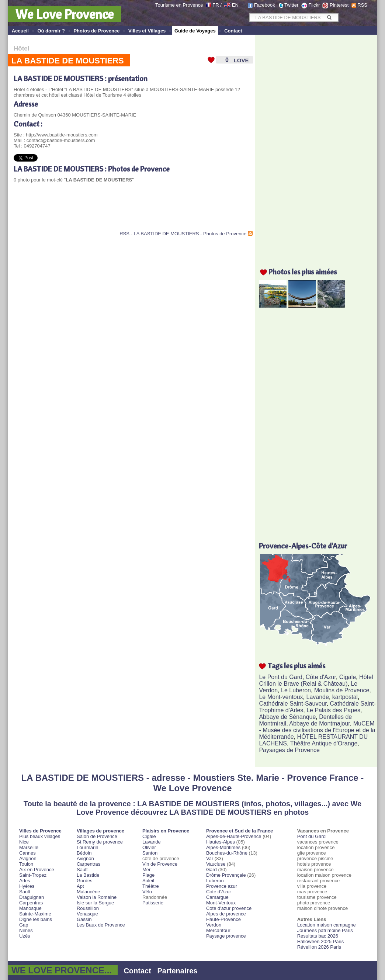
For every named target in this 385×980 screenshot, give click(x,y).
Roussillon (88, 908)
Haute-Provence (223, 919)
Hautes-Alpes (221, 842)
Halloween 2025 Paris (320, 941)
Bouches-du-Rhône (227, 853)
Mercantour (218, 930)
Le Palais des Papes (333, 710)
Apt (80, 886)
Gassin (84, 919)
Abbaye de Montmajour (320, 723)
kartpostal (345, 697)
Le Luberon (296, 690)
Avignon (28, 858)
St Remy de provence (100, 842)
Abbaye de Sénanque (287, 717)
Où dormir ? (51, 31)
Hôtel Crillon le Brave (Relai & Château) (316, 680)
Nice (24, 842)
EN (235, 5)
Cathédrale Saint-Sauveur (293, 704)
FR (216, 5)
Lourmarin (88, 847)
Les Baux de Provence (101, 925)
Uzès (25, 936)
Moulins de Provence (342, 690)
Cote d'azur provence (229, 908)
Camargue (217, 897)
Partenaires (178, 971)
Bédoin (84, 853)
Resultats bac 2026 (318, 936)
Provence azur (222, 886)
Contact (233, 31)
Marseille (29, 847)
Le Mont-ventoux (281, 697)
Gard (211, 870)
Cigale (348, 677)
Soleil (148, 881)
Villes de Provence (40, 831)
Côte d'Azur (321, 677)
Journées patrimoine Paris (325, 930)
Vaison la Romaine (97, 897)
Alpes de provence (226, 914)
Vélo (147, 892)
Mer (146, 870)
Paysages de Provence (289, 750)
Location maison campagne (327, 925)
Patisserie (153, 903)
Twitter (291, 5)
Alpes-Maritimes (223, 847)
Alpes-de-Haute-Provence (234, 836)
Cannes (27, 853)
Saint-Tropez (33, 875)
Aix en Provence (37, 870)
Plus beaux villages (40, 836)
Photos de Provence (96, 31)
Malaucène (89, 892)
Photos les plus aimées (303, 272)
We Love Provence (65, 14)
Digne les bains (36, 919)
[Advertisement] (100, 212)
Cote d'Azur (219, 892)
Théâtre (151, 886)
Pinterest (339, 5)
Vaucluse (216, 864)
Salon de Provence (97, 836)
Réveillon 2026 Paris (319, 947)
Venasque (87, 914)
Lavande (318, 697)
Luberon (215, 881)
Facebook (265, 5)
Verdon (214, 925)
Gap (24, 925)
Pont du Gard (311, 836)
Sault (25, 892)
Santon (150, 853)
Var (210, 858)
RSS (362, 5)
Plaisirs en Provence (166, 831)
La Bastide (88, 875)
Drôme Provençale (226, 875)
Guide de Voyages (195, 31)
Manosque (30, 908)
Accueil (20, 31)
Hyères (27, 886)
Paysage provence (226, 936)
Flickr (314, 5)
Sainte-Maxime (35, 914)
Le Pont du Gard (280, 677)
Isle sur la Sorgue (95, 903)
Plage (148, 875)
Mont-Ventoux (221, 903)
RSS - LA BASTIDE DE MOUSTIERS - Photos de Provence (183, 234)
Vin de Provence (160, 864)
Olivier (149, 847)
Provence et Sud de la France (240, 831)
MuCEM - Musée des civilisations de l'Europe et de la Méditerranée (317, 730)
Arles (25, 881)
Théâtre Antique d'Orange (324, 743)
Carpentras (31, 903)
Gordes (85, 881)
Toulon (26, 864)
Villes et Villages (147, 31)
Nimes (26, 930)
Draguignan (32, 897)
